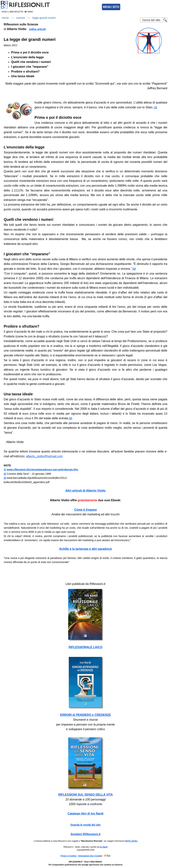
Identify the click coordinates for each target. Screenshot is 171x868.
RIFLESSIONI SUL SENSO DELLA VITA (86, 795)
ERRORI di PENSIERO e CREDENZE (86, 715)
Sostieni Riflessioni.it (86, 834)
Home (5, 18)
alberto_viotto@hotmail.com (44, 456)
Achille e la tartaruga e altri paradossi (85, 549)
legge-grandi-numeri (44, 18)
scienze (21, 18)
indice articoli (37, 29)
